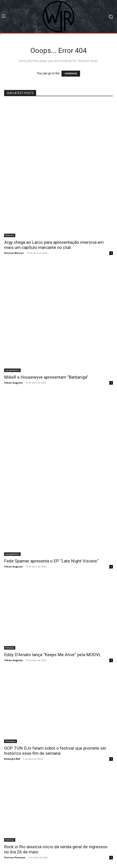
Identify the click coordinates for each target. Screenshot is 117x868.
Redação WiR (12, 759)
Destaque (11, 741)
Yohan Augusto (13, 383)
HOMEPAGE (71, 74)
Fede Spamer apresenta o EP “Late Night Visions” (51, 561)
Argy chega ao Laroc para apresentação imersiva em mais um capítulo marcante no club (54, 245)
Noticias (10, 235)
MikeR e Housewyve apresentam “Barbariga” (46, 377)
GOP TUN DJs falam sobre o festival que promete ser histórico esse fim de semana (55, 751)
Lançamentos (12, 370)
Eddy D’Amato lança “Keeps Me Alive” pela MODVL (53, 655)
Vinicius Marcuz (14, 253)
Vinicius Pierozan (15, 857)
